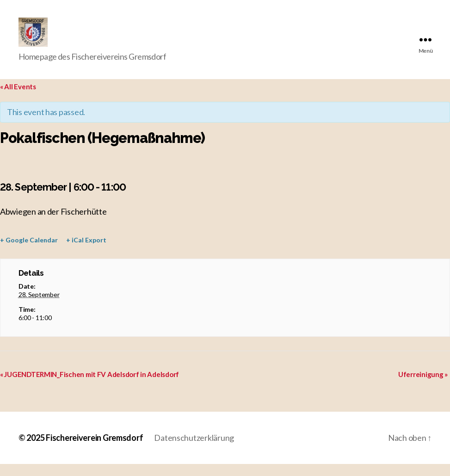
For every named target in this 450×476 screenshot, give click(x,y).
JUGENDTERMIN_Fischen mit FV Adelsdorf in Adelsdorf (89, 386)
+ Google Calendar (29, 252)
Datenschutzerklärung (194, 450)
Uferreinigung (423, 386)
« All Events (18, 99)
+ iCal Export (86, 252)
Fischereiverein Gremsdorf (94, 450)
